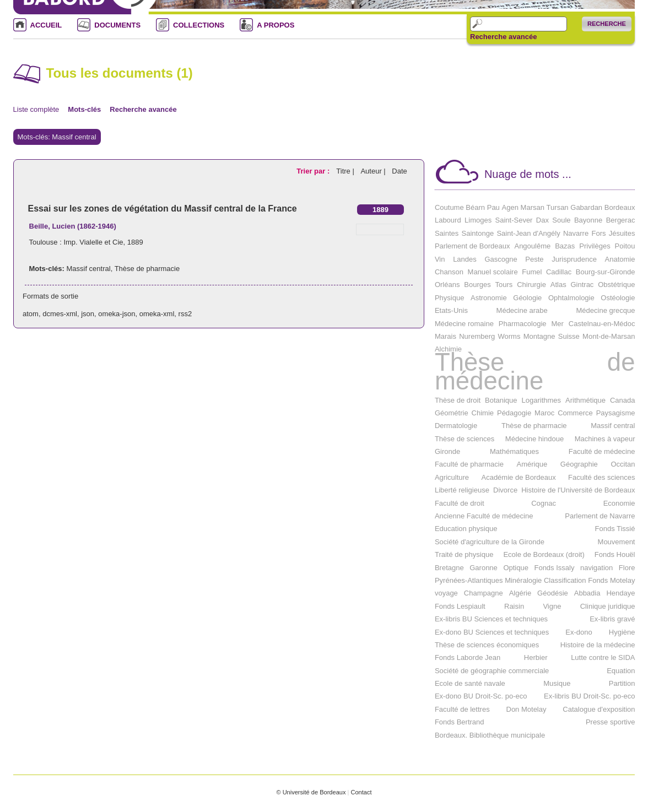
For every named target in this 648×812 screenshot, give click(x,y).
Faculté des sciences (601, 477)
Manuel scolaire (493, 272)
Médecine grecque (606, 310)
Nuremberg (477, 336)
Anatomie (620, 259)
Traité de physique (464, 554)
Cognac (544, 503)
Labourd (448, 220)
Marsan (533, 207)
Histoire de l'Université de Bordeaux (578, 490)
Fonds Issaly (554, 568)
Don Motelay (526, 709)
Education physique (466, 529)
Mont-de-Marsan (609, 336)
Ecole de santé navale (470, 683)
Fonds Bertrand (460, 722)
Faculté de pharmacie (469, 464)
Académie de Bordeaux (518, 477)
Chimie (483, 413)
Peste (534, 259)
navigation (596, 568)
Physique (449, 298)
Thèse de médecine (535, 372)
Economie (619, 503)
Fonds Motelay (611, 580)
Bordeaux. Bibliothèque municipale (490, 735)
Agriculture (452, 477)
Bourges (477, 285)
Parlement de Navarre (600, 516)
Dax (542, 220)
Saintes (447, 233)
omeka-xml (157, 314)
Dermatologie (456, 426)
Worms (509, 336)
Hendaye (620, 593)
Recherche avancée (503, 37)
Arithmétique (585, 400)
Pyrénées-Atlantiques (469, 580)
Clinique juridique (608, 606)
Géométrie (452, 413)
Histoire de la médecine (598, 645)
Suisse (569, 336)
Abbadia (587, 593)
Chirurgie (531, 285)
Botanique (501, 400)
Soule (561, 220)
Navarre (576, 233)
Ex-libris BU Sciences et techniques (491, 619)
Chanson (449, 272)
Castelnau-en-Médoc (602, 324)
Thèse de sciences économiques (487, 645)
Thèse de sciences (465, 439)
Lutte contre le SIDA (603, 657)
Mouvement (617, 542)
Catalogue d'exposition (599, 709)
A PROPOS (276, 25)
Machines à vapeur (605, 439)
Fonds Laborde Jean (468, 657)
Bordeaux (620, 207)
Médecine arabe (522, 310)
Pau (493, 207)
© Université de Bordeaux (311, 792)
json (88, 314)
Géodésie (553, 593)
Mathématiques (514, 451)
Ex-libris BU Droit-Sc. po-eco (589, 696)
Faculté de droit (460, 503)
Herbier (536, 657)
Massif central (88, 269)
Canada (623, 400)
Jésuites (622, 233)
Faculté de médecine (602, 451)
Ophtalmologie (571, 298)
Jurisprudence (574, 259)
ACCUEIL (46, 25)
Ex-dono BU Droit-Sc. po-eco (481, 696)
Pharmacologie (523, 324)
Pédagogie (514, 413)
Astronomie (489, 298)
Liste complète (36, 109)
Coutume (449, 207)
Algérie (520, 593)
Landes (465, 259)
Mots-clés (84, 109)
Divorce (505, 490)
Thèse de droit (458, 400)
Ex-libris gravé (612, 619)
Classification (565, 580)
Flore (627, 568)
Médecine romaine (464, 324)
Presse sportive (611, 722)
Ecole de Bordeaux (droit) (544, 554)
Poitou (625, 246)
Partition (622, 683)
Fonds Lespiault (460, 606)
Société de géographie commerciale (492, 671)
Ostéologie (618, 298)
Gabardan (586, 207)
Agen (510, 207)
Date (399, 171)
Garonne (484, 568)
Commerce (575, 413)
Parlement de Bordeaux (472, 246)
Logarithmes (542, 400)
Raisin (514, 606)
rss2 (185, 314)
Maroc (544, 413)
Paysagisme (616, 413)
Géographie (579, 464)
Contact (361, 792)
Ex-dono (579, 632)
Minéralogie (523, 580)
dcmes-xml (60, 314)
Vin (440, 259)
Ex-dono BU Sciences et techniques (492, 632)
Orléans (447, 285)
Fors (598, 233)
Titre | (346, 171)
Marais (445, 336)
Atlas (558, 285)
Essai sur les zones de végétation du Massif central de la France (163, 209)
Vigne (552, 606)
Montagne (539, 336)
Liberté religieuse (462, 490)
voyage (446, 593)
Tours (504, 285)
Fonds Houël (615, 554)
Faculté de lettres (462, 709)
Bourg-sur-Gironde (606, 272)
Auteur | (374, 171)
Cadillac (559, 272)
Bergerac (621, 220)
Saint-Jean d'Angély (528, 233)
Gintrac (582, 285)
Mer (557, 324)
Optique (516, 568)
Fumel (532, 272)
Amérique (532, 464)
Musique (557, 683)
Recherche (607, 24)
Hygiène (622, 632)
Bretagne (449, 568)
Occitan (623, 464)
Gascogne (501, 259)
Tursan (558, 207)
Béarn (475, 207)
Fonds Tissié (615, 529)
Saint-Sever (514, 220)
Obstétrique (616, 285)
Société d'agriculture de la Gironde (490, 542)
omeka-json (117, 314)
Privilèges (595, 246)
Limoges (478, 220)
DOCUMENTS (117, 25)
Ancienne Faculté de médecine (484, 516)
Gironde (447, 451)
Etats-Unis (451, 310)
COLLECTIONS (199, 25)
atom (31, 314)
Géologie (527, 298)
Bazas (565, 246)
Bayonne (588, 220)
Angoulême (532, 246)
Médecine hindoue (534, 439)
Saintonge (478, 233)
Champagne (484, 593)
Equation (621, 671)
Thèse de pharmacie (147, 269)
